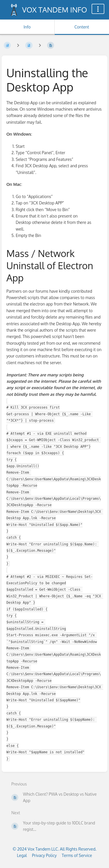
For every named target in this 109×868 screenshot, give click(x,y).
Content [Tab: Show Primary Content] (82, 27)
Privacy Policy (44, 855)
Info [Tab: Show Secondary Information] (27, 27)
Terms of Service (77, 855)
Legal (22, 855)
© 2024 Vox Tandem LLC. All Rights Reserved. (54, 849)
